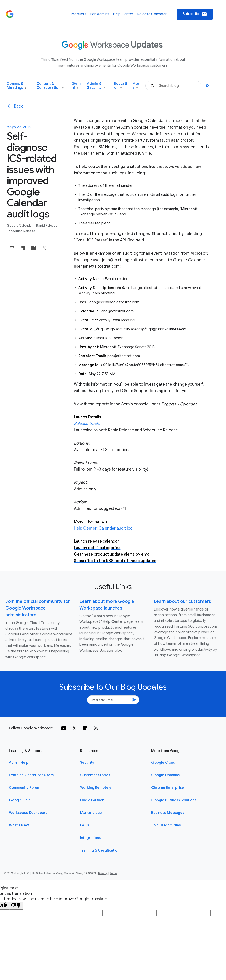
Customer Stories (95, 775)
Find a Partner (92, 800)
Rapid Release (47, 226)
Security (87, 763)
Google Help (20, 800)
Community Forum (25, 788)
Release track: (87, 424)
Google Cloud (163, 763)
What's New (19, 825)
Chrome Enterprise (168, 788)
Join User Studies (166, 825)
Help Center (123, 14)
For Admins (100, 14)
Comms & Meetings (17, 86)
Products (79, 14)
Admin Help (19, 763)
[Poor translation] (16, 906)
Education (121, 86)
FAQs (85, 825)
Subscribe (195, 14)
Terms (113, 873)
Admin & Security (96, 86)
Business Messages (168, 813)
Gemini (77, 86)
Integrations (90, 838)
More (136, 86)
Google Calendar (20, 226)
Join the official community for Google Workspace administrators (38, 608)
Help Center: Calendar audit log (103, 528)
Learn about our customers (182, 601)
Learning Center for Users (31, 775)
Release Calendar (152, 14)
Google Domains (165, 775)
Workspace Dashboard (28, 813)
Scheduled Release (21, 231)
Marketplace (91, 813)
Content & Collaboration (50, 86)
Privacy (103, 873)
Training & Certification (100, 850)
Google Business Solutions (174, 800)
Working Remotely (96, 788)
